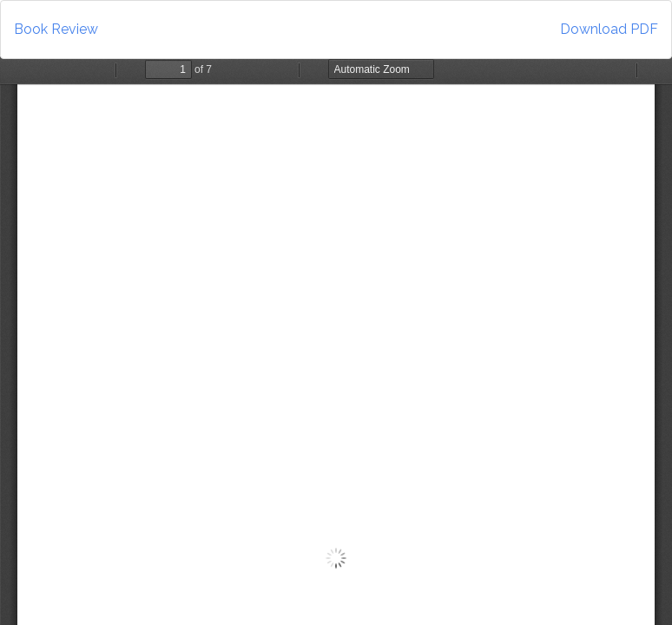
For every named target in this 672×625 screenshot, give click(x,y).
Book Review (56, 29)
